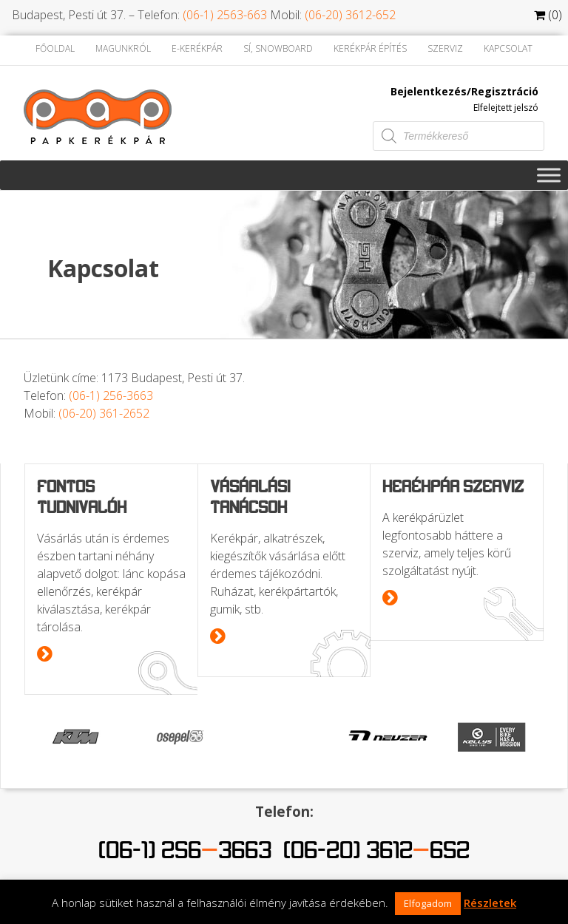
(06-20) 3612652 (376, 850)
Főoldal (55, 48)
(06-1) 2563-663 (225, 15)
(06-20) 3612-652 (350, 15)
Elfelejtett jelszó (506, 108)
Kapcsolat (508, 48)
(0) (548, 15)
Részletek (490, 903)
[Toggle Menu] (549, 175)
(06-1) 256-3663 (111, 395)
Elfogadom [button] (428, 903)
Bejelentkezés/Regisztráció (464, 91)
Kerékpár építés (370, 48)
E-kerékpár (197, 48)
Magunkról (123, 48)
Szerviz (445, 48)
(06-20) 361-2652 (104, 413)
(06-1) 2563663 (185, 850)
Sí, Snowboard (278, 48)
